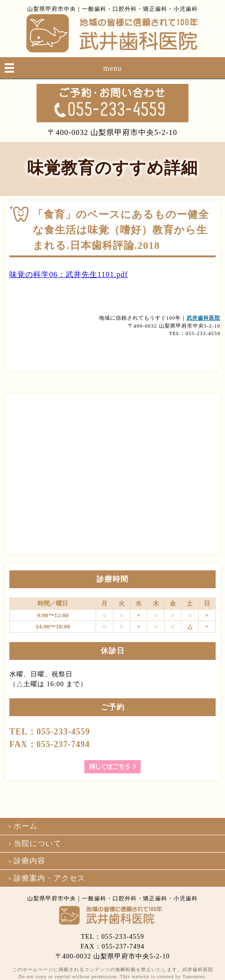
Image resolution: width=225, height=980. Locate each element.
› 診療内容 (27, 861)
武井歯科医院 (203, 318)
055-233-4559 (112, 103)
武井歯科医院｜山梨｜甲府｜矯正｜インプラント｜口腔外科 (112, 33)
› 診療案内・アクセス (47, 878)
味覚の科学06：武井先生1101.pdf (69, 274)
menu (112, 68)
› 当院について (35, 843)
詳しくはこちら (112, 767)
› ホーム (23, 826)
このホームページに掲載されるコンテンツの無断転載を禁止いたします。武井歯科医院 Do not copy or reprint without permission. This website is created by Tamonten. (113, 973)
